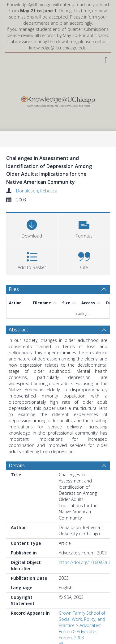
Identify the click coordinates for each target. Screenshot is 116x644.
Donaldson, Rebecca (37, 191)
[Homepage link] (58, 100)
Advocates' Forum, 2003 (79, 635)
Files (14, 289)
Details (17, 465)
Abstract (18, 330)
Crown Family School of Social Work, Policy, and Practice (82, 619)
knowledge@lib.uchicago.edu (58, 48)
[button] (84, 227)
